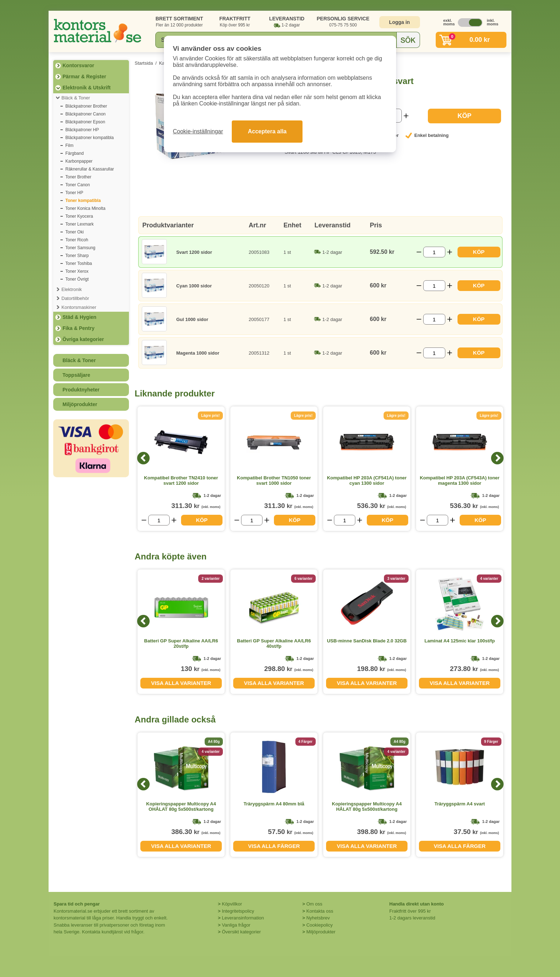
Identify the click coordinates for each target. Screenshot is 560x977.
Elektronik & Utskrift (87, 88)
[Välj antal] (434, 252)
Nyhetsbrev (318, 918)
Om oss (314, 904)
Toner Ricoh (77, 240)
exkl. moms (447, 22)
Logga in (399, 22)
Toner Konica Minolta (85, 208)
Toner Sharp (77, 256)
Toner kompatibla (83, 201)
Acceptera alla (267, 131)
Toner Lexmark (79, 224)
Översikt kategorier (241, 932)
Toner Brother (78, 177)
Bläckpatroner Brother (86, 106)
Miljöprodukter (80, 404)
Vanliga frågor (236, 925)
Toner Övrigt (77, 279)
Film (69, 145)
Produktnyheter (81, 390)
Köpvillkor (232, 904)
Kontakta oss (320, 911)
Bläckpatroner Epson (85, 122)
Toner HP (74, 193)
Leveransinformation (243, 918)
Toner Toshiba (79, 263)
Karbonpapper (79, 161)
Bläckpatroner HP (82, 130)
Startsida (144, 63)
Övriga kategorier (83, 339)
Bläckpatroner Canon (86, 114)
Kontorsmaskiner (79, 307)
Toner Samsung (80, 248)
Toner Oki (74, 232)
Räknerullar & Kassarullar (90, 169)
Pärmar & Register (84, 77)
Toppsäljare (76, 375)
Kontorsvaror (78, 65)
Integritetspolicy (238, 911)
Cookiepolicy (320, 925)
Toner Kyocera (79, 216)
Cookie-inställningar (198, 131)
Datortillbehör (75, 298)
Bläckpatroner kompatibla (89, 138)
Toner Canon (78, 185)
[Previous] (143, 458)
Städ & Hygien (79, 317)
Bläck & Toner (76, 98)
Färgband (74, 153)
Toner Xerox (77, 271)
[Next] (497, 458)
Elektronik (72, 289)
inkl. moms (491, 22)
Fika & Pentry (78, 328)
